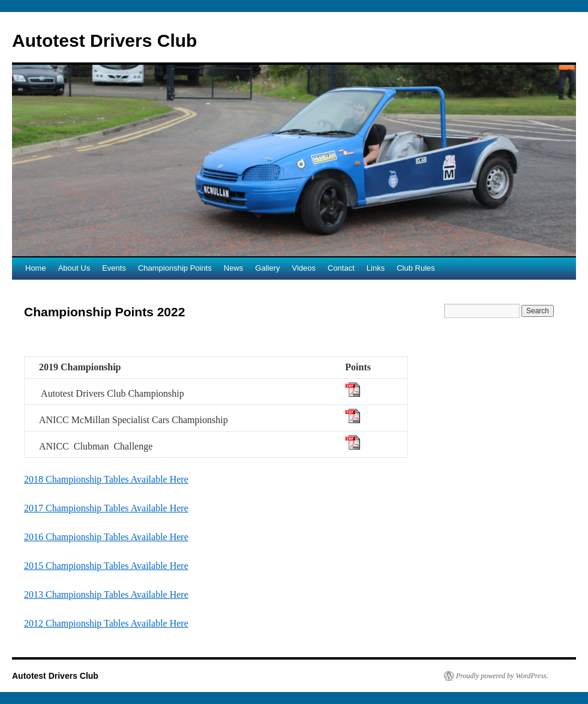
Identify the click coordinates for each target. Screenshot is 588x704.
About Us (74, 268)
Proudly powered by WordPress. (502, 676)
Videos (304, 268)
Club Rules (416, 268)
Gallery (267, 268)
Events (114, 268)
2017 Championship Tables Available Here (106, 508)
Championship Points (175, 268)
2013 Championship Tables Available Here (106, 594)
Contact (341, 268)
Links (376, 268)
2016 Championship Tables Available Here (106, 537)
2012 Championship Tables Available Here (106, 623)
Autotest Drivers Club (104, 41)
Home (36, 268)
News (234, 268)
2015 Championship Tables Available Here (106, 566)
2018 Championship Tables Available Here (106, 479)
